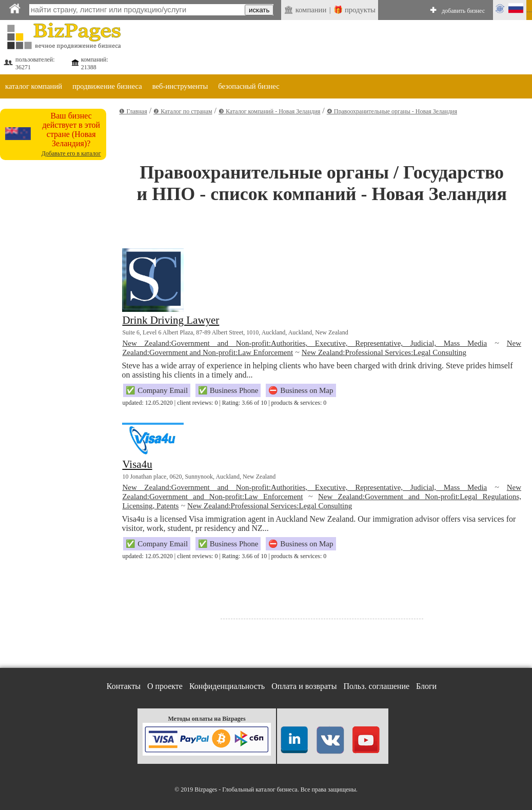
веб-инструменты (180, 86)
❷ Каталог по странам (183, 111)
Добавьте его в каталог (71, 153)
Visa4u (137, 464)
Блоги (426, 686)
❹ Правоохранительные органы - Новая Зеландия (392, 111)
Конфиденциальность (227, 686)
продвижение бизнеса (107, 86)
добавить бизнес (463, 11)
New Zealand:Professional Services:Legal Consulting (384, 352)
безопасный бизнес (249, 86)
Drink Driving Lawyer (171, 320)
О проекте (165, 686)
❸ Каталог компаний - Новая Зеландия (269, 111)
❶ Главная (133, 111)
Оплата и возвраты (304, 686)
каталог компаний (34, 86)
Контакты (124, 686)
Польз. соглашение (377, 686)
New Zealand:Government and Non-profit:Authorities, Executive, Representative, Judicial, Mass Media (304, 343)
